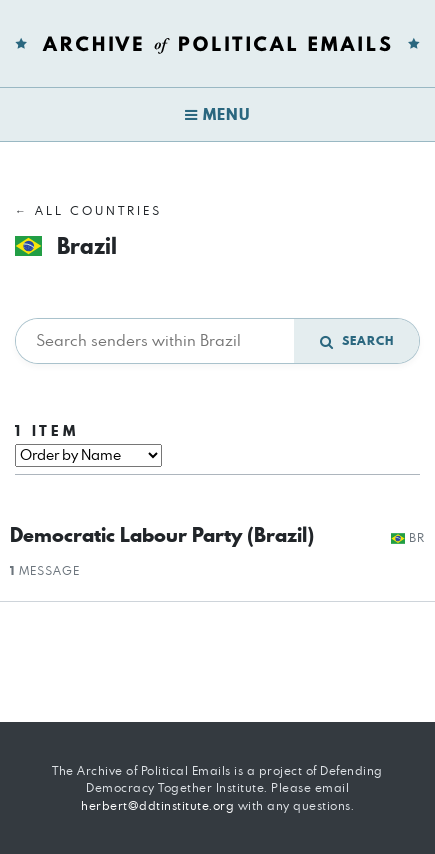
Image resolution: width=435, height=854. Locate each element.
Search (357, 340)
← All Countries (88, 210)
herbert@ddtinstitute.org (157, 805)
